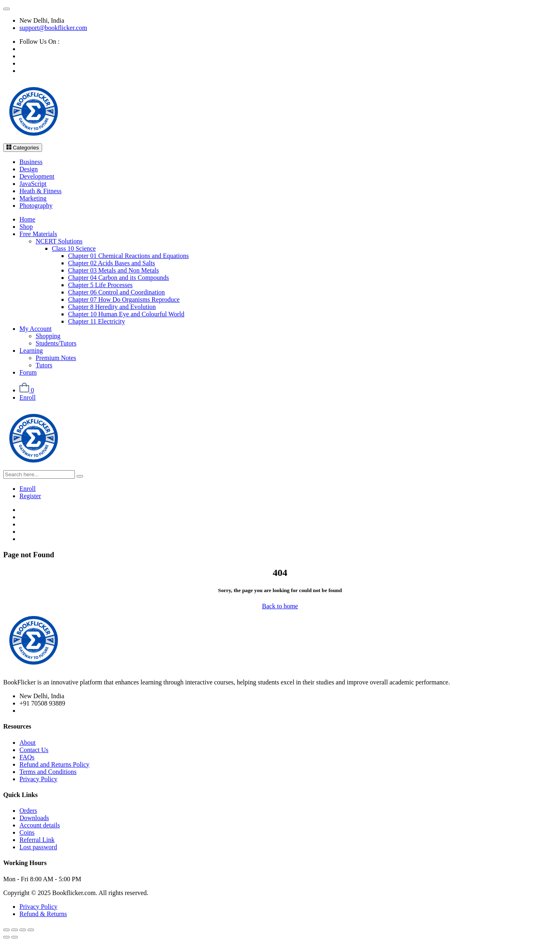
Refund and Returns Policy (54, 764)
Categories (23, 148)
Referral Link (37, 840)
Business (31, 162)
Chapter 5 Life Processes (100, 285)
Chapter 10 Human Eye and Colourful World (126, 314)
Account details (40, 825)
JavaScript (33, 184)
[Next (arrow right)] (15, 937)
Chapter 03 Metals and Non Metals (113, 270)
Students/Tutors (56, 343)
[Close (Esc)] (31, 930)
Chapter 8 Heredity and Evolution (112, 307)
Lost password (38, 847)
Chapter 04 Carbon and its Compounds (118, 278)
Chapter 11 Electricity (97, 321)
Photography (36, 206)
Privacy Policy (38, 779)
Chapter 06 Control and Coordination (116, 292)
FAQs (27, 757)
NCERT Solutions (59, 241)
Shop (26, 227)
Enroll (28, 397)
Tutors (44, 365)
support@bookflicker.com (53, 28)
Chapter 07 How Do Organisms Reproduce (124, 299)
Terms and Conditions (48, 772)
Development (37, 176)
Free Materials (38, 234)
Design (29, 169)
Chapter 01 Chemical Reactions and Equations (128, 256)
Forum (28, 372)
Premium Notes (56, 358)
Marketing (33, 198)
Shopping (48, 336)
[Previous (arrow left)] (6, 937)
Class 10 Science (74, 248)
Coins (27, 832)
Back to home (280, 606)
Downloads (34, 818)
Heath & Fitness (40, 191)
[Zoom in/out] (6, 930)
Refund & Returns (43, 914)
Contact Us (34, 750)
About (28, 743)
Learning (31, 351)
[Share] (23, 930)
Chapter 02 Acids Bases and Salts (112, 263)
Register (30, 496)
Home (27, 219)
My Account (36, 329)
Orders (28, 811)
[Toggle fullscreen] (15, 930)
